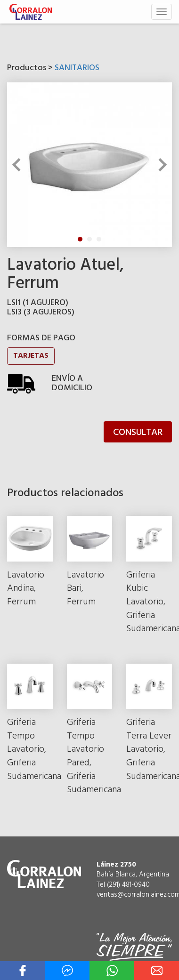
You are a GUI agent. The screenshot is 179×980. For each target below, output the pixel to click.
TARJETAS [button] (31, 356)
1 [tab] (80, 239)
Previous (19, 165)
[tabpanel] (89, 165)
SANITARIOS (77, 68)
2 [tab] (89, 239)
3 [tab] (99, 239)
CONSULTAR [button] (138, 433)
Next (160, 165)
